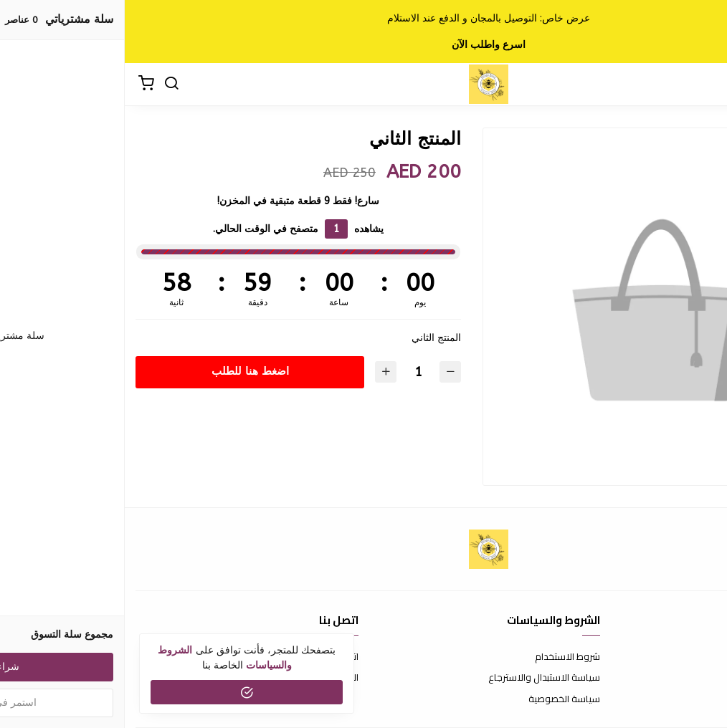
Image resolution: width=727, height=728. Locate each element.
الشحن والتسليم (685, 699)
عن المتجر (698, 657)
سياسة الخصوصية (439, 699)
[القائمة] (705, 85)
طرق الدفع (695, 678)
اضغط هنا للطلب (125, 371)
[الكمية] (293, 372)
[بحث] (47, 85)
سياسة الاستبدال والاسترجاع (419, 678)
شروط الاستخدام (443, 657)
